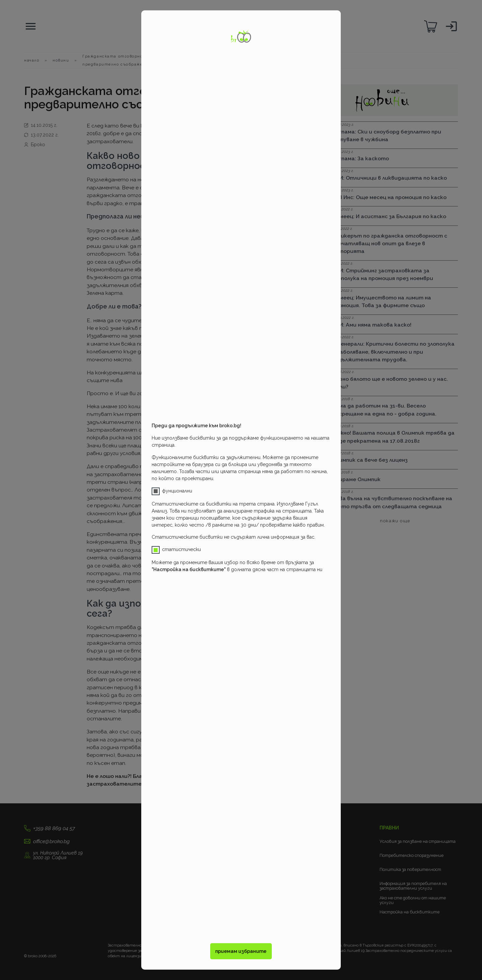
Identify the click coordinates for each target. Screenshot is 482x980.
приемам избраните (241, 951)
